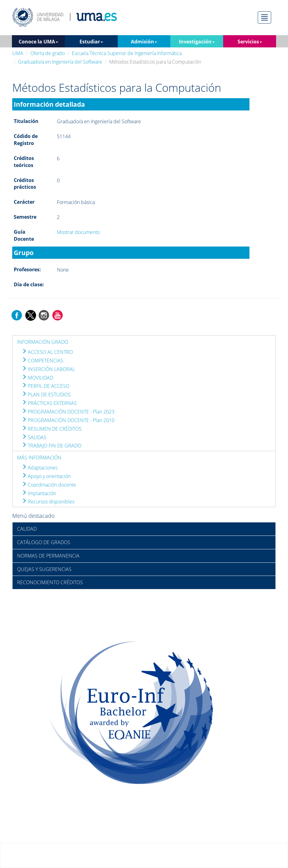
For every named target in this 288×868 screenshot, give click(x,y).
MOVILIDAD (37, 378)
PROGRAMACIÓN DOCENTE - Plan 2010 (68, 420)
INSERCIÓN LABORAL (48, 369)
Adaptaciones (40, 468)
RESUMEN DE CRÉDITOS (52, 429)
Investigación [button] (197, 42)
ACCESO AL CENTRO (47, 352)
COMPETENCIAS (42, 361)
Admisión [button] (144, 42)
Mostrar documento (78, 232)
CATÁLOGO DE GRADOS (44, 542)
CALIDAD (27, 529)
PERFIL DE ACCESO (46, 386)
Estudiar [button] (91, 42)
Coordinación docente (49, 485)
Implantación (39, 493)
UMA (18, 53)
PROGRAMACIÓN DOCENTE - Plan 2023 (68, 412)
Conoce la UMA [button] (38, 42)
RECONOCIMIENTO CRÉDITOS (50, 582)
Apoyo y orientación (46, 476)
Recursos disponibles (48, 502)
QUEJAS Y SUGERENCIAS (44, 569)
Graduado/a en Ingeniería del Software (60, 62)
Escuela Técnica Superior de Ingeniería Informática (127, 53)
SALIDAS (34, 437)
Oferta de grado (48, 53)
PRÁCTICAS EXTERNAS (49, 403)
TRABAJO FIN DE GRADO (52, 446)
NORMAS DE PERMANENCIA (48, 556)
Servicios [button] (250, 42)
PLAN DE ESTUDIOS (46, 395)
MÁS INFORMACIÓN (39, 458)
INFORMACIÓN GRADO (43, 342)
